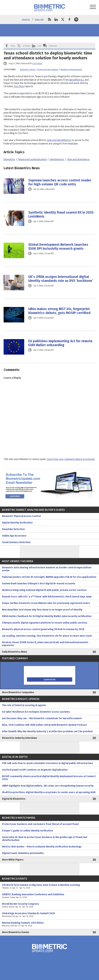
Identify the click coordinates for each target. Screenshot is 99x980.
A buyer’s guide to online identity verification (28, 831)
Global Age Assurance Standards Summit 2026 (49, 915)
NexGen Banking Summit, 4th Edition (49, 924)
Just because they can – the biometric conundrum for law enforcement (42, 718)
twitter (63, 19)
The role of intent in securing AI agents (24, 705)
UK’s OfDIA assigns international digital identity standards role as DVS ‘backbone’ (61, 279)
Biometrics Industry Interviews (20, 738)
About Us (26, 19)
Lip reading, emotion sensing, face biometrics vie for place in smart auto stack (47, 636)
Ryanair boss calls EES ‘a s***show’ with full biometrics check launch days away (47, 597)
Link (39, 46)
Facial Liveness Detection (16, 542)
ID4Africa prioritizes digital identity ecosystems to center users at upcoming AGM (49, 792)
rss (49, 19)
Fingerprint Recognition (48, 69)
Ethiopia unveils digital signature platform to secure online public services (45, 623)
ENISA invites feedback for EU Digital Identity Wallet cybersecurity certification (47, 616)
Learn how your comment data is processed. (71, 459)
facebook (69, 19)
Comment (53, 46)
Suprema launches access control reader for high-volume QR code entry (60, 182)
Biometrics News (28, 69)
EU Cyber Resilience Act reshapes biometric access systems (36, 712)
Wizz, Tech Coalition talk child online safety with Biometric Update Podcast (44, 725)
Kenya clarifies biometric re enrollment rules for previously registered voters (46, 603)
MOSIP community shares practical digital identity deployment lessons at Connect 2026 (49, 778)
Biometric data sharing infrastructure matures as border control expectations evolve (47, 569)
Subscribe (39, 19)
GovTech (19, 86)
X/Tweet (27, 46)
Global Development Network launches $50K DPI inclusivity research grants (58, 247)
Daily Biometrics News (15, 652)
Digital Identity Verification (17, 523)
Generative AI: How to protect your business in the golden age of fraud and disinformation (45, 839)
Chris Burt (37, 63)
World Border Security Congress (49, 905)
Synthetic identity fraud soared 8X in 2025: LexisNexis (61, 214)
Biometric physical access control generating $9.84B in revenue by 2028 (43, 629)
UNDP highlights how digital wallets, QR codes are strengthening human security (48, 786)
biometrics (9, 159)
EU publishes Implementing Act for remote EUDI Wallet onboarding (60, 343)
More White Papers (13, 860)
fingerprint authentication (32, 159)
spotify (76, 19)
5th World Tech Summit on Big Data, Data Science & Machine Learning (49, 886)
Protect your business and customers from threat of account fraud (40, 824)
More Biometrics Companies (18, 692)
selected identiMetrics (59, 140)
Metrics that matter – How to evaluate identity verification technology (42, 847)
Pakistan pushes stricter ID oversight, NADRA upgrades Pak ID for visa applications (49, 577)
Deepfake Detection (13, 529)
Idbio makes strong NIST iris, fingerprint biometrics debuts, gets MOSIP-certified (59, 311)
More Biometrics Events (16, 932)
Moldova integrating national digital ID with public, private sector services (44, 590)
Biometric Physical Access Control (21, 516)
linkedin (56, 19)
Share (13, 46)
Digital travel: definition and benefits (23, 853)
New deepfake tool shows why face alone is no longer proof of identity (42, 610)
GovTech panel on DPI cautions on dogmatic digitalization (35, 770)
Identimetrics (57, 159)
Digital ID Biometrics (14, 799)
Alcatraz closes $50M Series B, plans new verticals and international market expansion (45, 644)
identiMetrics (76, 80)
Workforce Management (71, 69)
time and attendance (78, 159)
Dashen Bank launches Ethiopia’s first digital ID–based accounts (39, 584)
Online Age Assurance (14, 536)
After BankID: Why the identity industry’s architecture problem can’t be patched (47, 731)
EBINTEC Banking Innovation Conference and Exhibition (49, 896)
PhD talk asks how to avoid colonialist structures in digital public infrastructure (48, 763)
